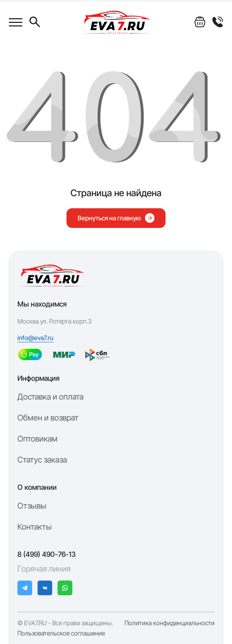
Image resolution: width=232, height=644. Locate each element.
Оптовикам (37, 439)
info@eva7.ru (35, 338)
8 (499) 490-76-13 (47, 554)
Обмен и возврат (48, 418)
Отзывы (32, 506)
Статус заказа (42, 460)
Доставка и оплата (50, 397)
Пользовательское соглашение (61, 633)
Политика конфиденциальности (170, 623)
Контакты (35, 527)
